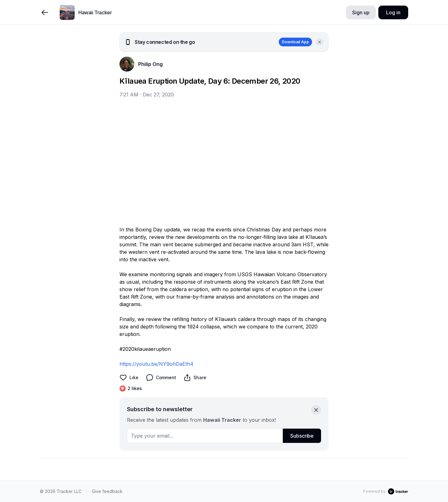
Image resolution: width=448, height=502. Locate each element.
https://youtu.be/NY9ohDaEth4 (156, 364)
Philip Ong (150, 64)
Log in (393, 12)
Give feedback (107, 491)
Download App (295, 42)
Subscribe (302, 436)
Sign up (361, 12)
